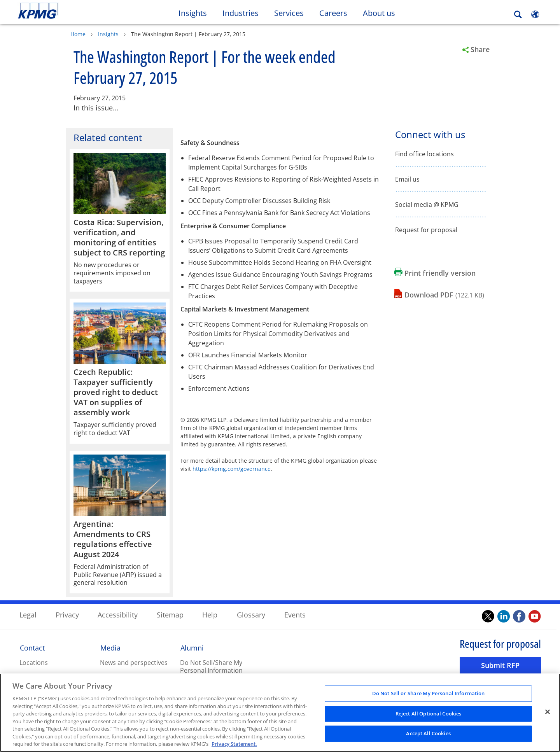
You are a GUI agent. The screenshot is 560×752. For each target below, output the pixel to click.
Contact (32, 647)
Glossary (251, 614)
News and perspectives (134, 662)
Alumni (192, 647)
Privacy (67, 614)
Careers (337, 13)
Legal (28, 614)
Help (210, 614)
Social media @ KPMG (427, 204)
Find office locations (424, 154)
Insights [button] (193, 13)
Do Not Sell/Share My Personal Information (211, 666)
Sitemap (170, 614)
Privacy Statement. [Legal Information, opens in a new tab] (234, 745)
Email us (407, 179)
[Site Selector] (535, 14)
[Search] (518, 15)
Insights (108, 34)
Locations (34, 662)
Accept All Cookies (428, 735)
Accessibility (118, 614)
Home (78, 34)
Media (110, 647)
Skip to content (68, 11)
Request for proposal (426, 230)
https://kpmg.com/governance (232, 468)
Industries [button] (241, 13)
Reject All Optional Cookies (429, 715)
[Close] (548, 713)
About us (383, 13)
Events (295, 614)
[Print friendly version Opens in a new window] (435, 273)
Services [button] (289, 13)
